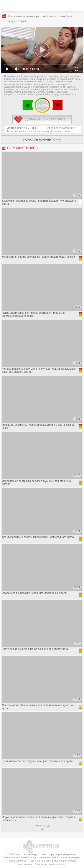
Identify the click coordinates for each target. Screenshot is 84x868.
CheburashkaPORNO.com (43, 7)
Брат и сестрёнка (38, 131)
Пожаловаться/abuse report (50, 864)
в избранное (42, 119)
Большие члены (17, 131)
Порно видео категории (60, 128)
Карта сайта (36, 861)
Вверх (76, 811)
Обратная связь (17, 861)
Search (77, 6)
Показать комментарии (42, 140)
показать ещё (42, 826)
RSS (49, 861)
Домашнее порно (61, 131)
